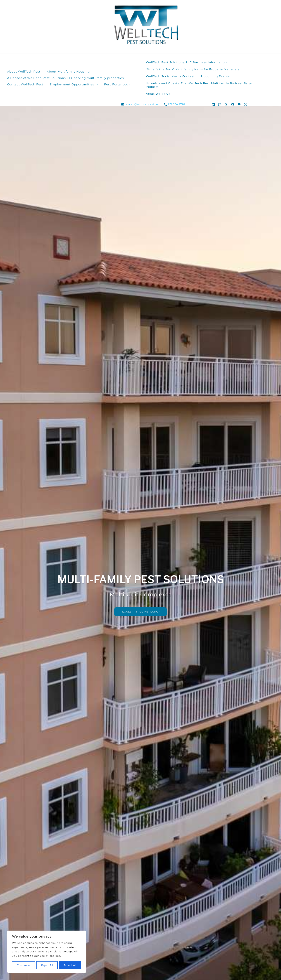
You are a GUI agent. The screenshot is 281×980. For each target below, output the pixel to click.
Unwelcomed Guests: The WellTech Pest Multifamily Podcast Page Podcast (199, 85)
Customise (23, 965)
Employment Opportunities (72, 84)
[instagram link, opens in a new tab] (220, 104)
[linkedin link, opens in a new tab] (213, 104)
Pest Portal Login (118, 84)
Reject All (47, 965)
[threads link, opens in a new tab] (226, 104)
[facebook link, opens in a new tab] (233, 104)
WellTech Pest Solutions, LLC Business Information (186, 62)
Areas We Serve (158, 94)
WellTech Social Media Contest (170, 76)
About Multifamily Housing (68, 72)
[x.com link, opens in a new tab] (246, 104)
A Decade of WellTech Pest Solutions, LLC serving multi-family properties (66, 78)
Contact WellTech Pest (25, 84)
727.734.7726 (175, 104)
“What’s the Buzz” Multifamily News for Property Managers (193, 69)
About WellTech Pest (24, 72)
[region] (47, 952)
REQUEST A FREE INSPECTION (140, 612)
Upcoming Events (215, 76)
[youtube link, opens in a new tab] (239, 104)
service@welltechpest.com (141, 104)
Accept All (70, 965)
